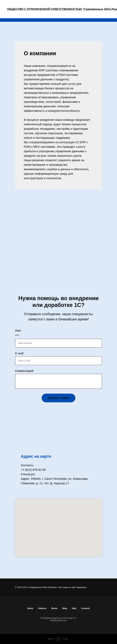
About (30, 608)
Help (74, 608)
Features (42, 608)
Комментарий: (25, 371)
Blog (65, 608)
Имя (18, 331)
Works (54, 608)
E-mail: (20, 353)
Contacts (85, 608)
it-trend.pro (28, 474)
